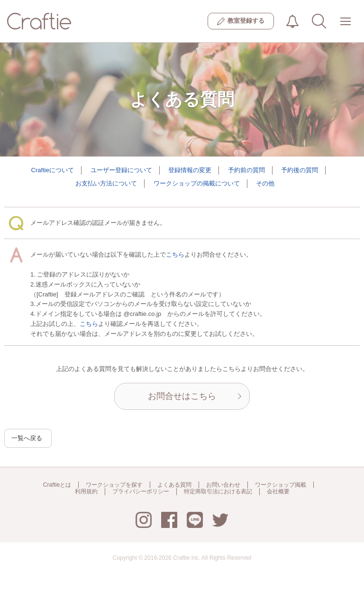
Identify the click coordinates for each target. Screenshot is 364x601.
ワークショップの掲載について (197, 183)
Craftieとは (57, 485)
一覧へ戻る (27, 438)
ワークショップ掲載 (281, 485)
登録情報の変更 (190, 170)
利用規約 (86, 491)
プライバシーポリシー (141, 491)
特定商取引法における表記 (218, 491)
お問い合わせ (223, 485)
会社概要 (278, 491)
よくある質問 (174, 485)
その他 (265, 183)
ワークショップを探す (114, 485)
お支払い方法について (106, 183)
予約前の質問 (246, 170)
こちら (175, 254)
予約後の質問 (300, 170)
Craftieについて (53, 170)
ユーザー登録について (121, 170)
